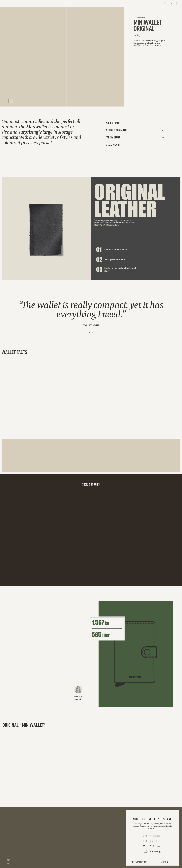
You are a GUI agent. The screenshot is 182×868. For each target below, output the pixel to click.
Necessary (155, 836)
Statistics (154, 841)
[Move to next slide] (11, 101)
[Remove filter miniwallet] (45, 724)
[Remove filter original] (20, 724)
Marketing (155, 851)
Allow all (165, 862)
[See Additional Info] (135, 123)
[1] (89, 332)
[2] (93, 332)
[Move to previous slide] (5, 101)
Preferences (156, 846)
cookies (136, 826)
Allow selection (140, 862)
